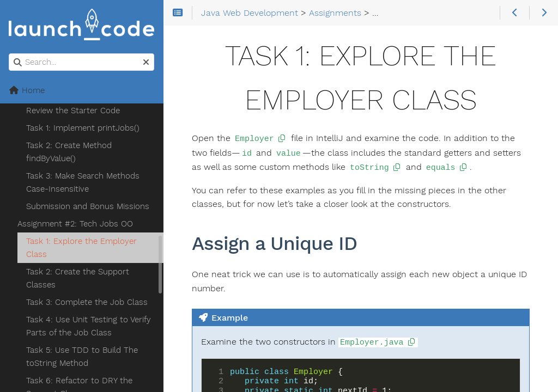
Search (10, 54)
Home (27, 90)
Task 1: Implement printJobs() (83, 128)
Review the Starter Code (73, 111)
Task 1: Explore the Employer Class (81, 248)
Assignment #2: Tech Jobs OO (75, 224)
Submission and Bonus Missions (88, 206)
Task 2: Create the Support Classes (78, 278)
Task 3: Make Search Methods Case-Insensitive (83, 182)
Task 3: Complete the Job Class (87, 302)
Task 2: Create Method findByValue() (69, 152)
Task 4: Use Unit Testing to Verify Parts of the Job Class (89, 326)
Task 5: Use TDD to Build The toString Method (82, 357)
